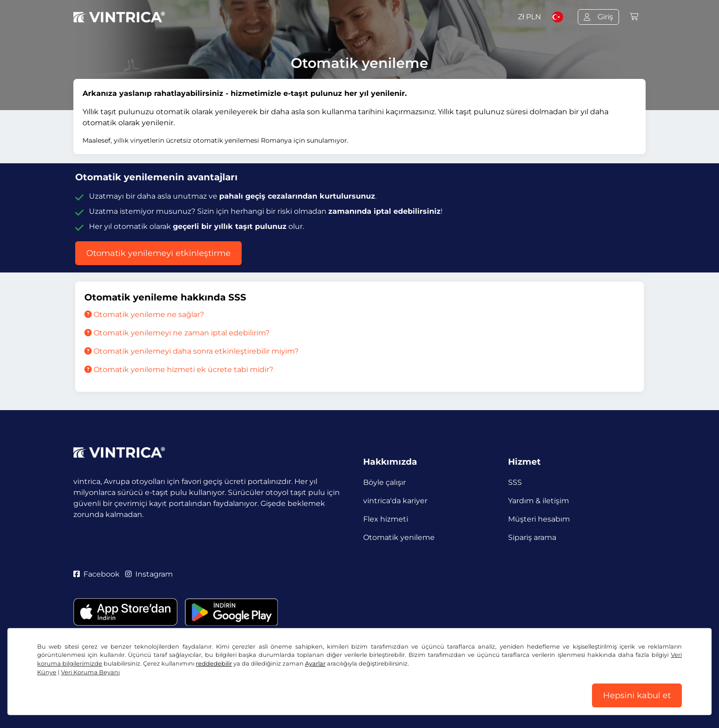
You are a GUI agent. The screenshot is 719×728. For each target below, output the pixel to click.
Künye (47, 672)
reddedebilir (214, 664)
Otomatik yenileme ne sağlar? (144, 314)
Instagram (149, 574)
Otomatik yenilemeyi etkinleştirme (158, 253)
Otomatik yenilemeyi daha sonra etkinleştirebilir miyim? (191, 351)
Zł (529, 17)
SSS (515, 482)
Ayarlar (315, 664)
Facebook (97, 574)
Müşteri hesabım (539, 519)
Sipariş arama (532, 537)
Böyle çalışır (384, 482)
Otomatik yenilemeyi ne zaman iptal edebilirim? (177, 333)
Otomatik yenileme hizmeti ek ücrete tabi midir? (179, 370)
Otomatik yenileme (399, 537)
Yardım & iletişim (539, 501)
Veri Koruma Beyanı (90, 672)
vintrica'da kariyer (395, 501)
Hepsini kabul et (637, 695)
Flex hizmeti (386, 519)
